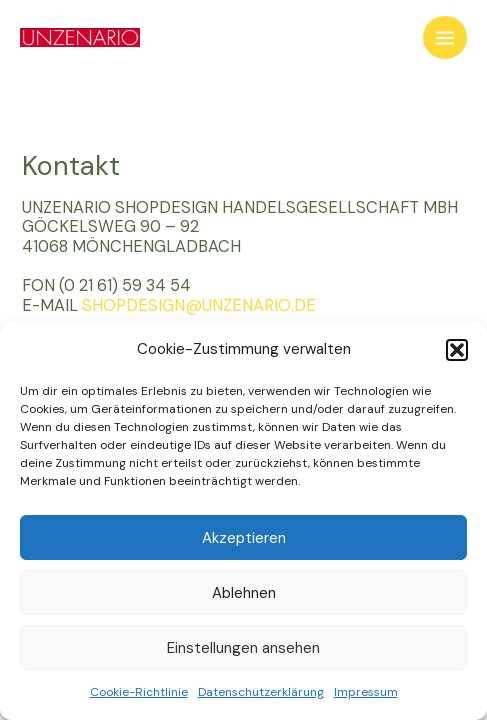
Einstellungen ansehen (243, 648)
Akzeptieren (244, 538)
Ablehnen (244, 593)
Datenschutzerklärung (261, 692)
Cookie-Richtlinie (139, 692)
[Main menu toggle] (445, 38)
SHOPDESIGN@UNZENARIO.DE (199, 305)
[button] (457, 350)
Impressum (366, 692)
